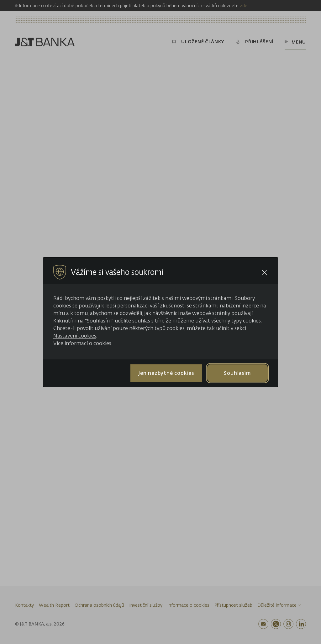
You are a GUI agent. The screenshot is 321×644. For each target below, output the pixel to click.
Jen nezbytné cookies (166, 373)
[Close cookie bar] (264, 272)
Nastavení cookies (75, 335)
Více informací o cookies (82, 343)
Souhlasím (237, 373)
